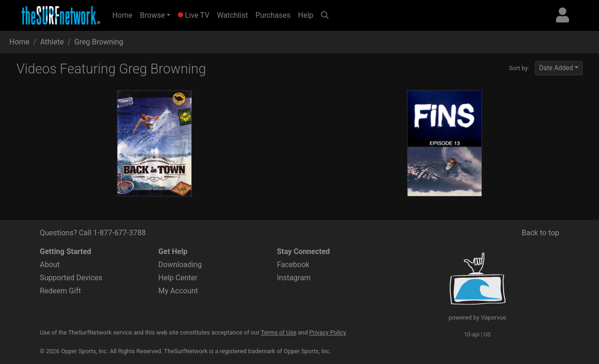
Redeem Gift (60, 291)
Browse (152, 15)
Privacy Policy (328, 332)
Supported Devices (71, 278)
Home (124, 15)
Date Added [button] (556, 68)
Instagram (294, 278)
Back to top (541, 233)
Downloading (180, 265)
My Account (178, 291)
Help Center (178, 278)
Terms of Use (278, 332)
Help (306, 15)
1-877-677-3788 (119, 233)
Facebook (293, 265)
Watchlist (232, 15)
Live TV (194, 15)
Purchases (273, 15)
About (50, 265)
